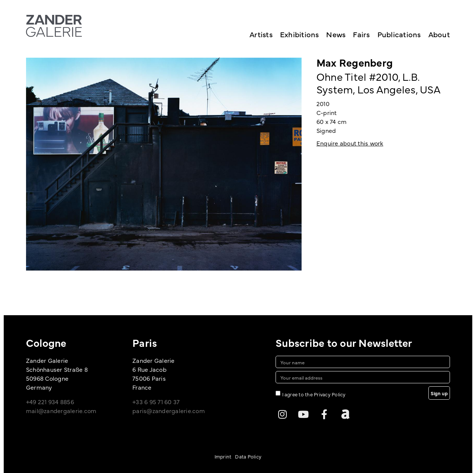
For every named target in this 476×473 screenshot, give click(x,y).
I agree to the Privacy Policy (314, 394)
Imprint (223, 456)
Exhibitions (300, 34)
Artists (261, 34)
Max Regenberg (355, 62)
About (439, 34)
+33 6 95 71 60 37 (156, 402)
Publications (399, 34)
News (336, 34)
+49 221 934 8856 (50, 402)
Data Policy (248, 456)
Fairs (361, 34)
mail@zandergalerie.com (61, 410)
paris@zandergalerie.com (169, 410)
